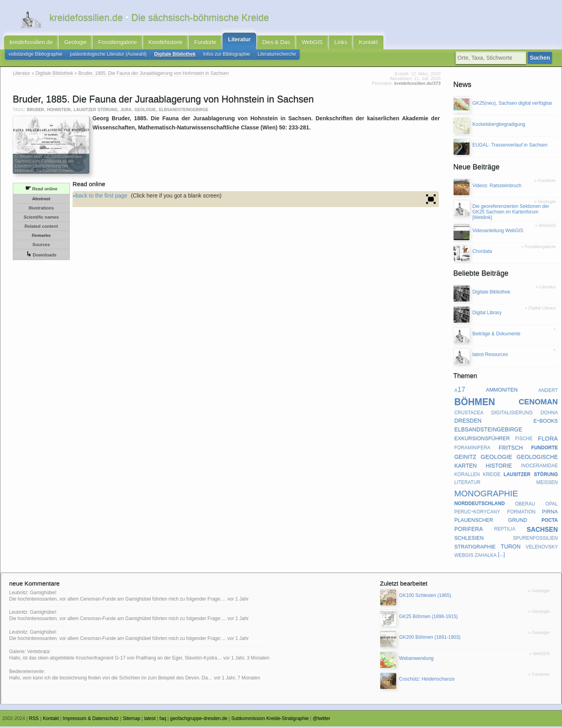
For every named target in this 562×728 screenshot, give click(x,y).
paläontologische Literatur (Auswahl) (108, 56)
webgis (464, 556)
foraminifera (473, 449)
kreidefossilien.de (31, 43)
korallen (467, 476)
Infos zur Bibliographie (227, 56)
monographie (486, 494)
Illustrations (41, 209)
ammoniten (502, 391)
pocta (549, 521)
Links (341, 43)
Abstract (41, 200)
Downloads (41, 256)
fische (524, 440)
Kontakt (368, 43)
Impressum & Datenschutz (91, 720)
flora (548, 440)
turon (511, 548)
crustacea (469, 414)
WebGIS (312, 43)
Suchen (541, 59)
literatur (468, 483)
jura (126, 111)
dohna (549, 414)
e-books (545, 422)
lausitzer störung (96, 111)
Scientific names (41, 219)
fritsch (511, 448)
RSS (34, 720)
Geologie (75, 43)
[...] (501, 556)
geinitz (465, 458)
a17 (460, 391)
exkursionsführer (482, 439)
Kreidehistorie (166, 43)
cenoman (538, 402)
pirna (550, 513)
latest (150, 720)
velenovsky (542, 548)
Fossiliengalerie (117, 43)
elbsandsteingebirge (184, 111)
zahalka (486, 556)
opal (551, 505)
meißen (547, 483)
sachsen (542, 530)
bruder (36, 111)
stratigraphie (475, 548)
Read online (41, 190)
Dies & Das (276, 43)
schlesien (469, 539)
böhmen (475, 402)
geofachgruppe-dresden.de (199, 720)
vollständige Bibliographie (36, 56)
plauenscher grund (491, 521)
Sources (41, 246)
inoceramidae (539, 467)
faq (163, 720)
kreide (492, 476)
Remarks (41, 237)
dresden (468, 422)
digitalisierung (512, 414)
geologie (145, 111)
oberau (525, 505)
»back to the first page (100, 197)
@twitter (322, 720)
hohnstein (59, 111)
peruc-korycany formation (495, 513)
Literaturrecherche (277, 56)
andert (548, 391)
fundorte (545, 449)
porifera (469, 530)
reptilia (505, 530)
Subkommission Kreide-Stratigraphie (270, 720)
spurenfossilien (535, 539)
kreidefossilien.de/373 (417, 85)
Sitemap (132, 720)
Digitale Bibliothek (175, 56)
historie (499, 466)
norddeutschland (480, 505)
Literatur (239, 40)
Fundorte (205, 43)
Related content (41, 228)
